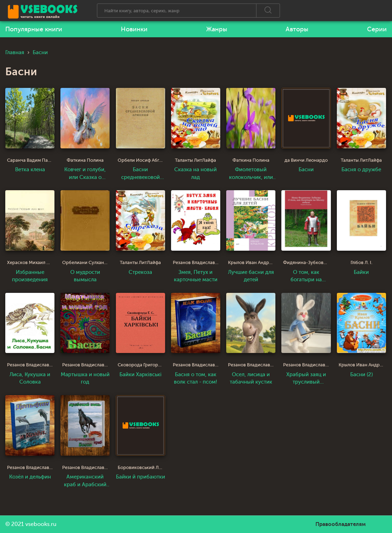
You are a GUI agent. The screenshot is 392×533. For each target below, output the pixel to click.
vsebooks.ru (41, 524)
